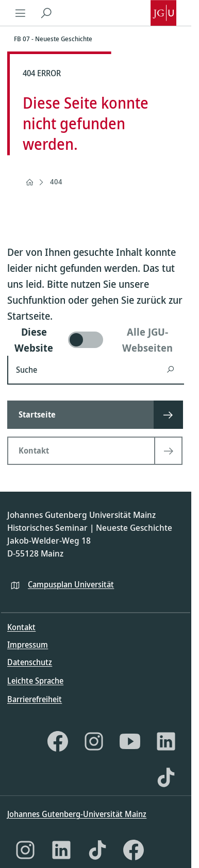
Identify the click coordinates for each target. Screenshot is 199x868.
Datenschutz (30, 662)
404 (56, 181)
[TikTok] (166, 777)
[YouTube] (130, 741)
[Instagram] (94, 741)
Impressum (28, 645)
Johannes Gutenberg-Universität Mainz (77, 814)
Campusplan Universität (71, 584)
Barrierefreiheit (35, 699)
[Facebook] (58, 741)
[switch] (96, 340)
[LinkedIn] (166, 741)
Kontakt (21, 627)
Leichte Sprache (35, 681)
